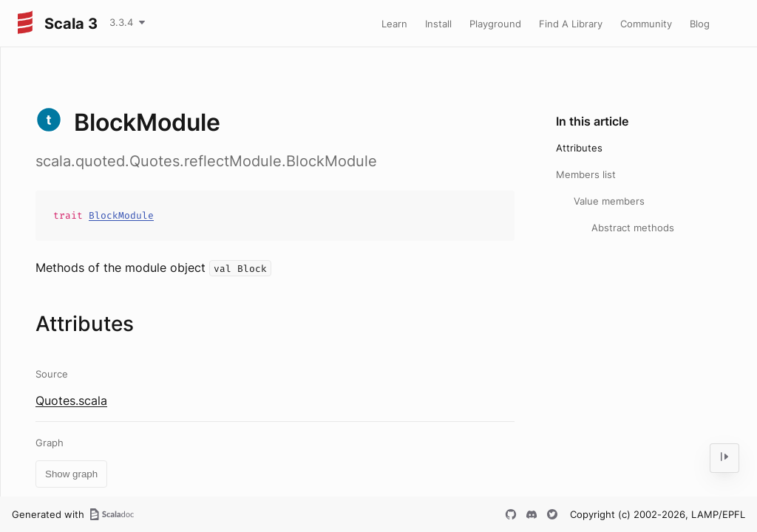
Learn (394, 24)
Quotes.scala (71, 400)
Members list (586, 174)
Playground (495, 24)
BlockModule (121, 215)
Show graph (71, 474)
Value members (609, 201)
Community (646, 24)
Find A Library (571, 24)
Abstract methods (633, 228)
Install (438, 24)
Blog (700, 24)
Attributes (579, 148)
